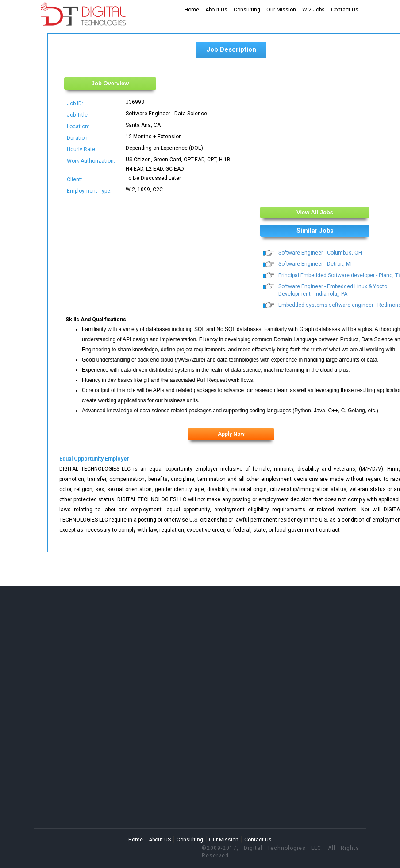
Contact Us (345, 10)
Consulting (247, 10)
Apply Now (231, 434)
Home (192, 10)
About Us (216, 10)
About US (160, 840)
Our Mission (281, 10)
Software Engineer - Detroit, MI (315, 264)
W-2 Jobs (313, 10)
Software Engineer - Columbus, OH (320, 253)
